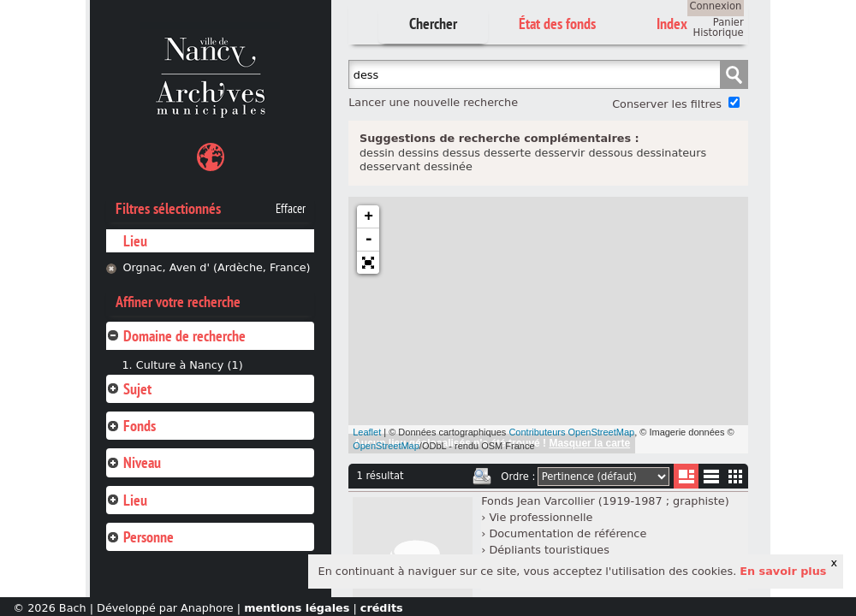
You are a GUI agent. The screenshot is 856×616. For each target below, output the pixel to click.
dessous (610, 153)
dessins (419, 153)
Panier (728, 22)
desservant (390, 166)
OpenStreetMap (386, 446)
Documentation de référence (568, 533)
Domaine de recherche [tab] (176, 336)
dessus (461, 153)
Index (672, 24)
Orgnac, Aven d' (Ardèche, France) (216, 267)
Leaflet (367, 432)
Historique (719, 33)
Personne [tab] (140, 537)
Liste (686, 476)
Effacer (291, 209)
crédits (382, 608)
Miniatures (736, 476)
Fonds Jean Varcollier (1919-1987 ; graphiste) (605, 501)
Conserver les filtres (667, 104)
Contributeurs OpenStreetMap (571, 432)
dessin (377, 153)
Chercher (433, 24)
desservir (559, 153)
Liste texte (711, 480)
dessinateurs (671, 153)
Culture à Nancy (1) (190, 365)
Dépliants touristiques (549, 550)
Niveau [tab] (134, 462)
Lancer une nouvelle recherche (433, 102)
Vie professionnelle (541, 517)
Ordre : (518, 477)
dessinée (448, 166)
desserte (507, 153)
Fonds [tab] (131, 426)
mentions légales (297, 608)
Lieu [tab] (127, 500)
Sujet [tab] (129, 389)
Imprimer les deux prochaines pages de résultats (482, 477)
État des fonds (557, 24)
